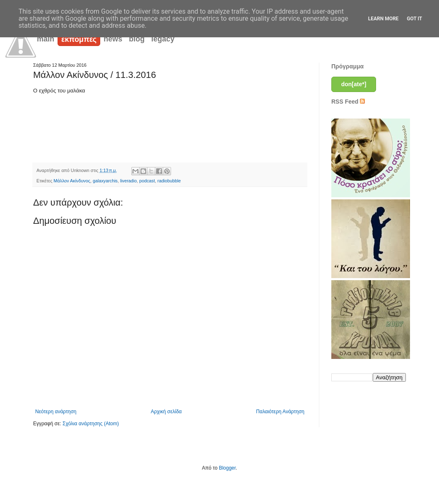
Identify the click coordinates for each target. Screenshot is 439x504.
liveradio (128, 181)
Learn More (384, 19)
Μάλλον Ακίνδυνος (72, 181)
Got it (414, 19)
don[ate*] (354, 84)
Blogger (227, 468)
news (113, 39)
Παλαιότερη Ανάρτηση (280, 412)
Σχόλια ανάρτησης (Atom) (91, 424)
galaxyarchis (105, 181)
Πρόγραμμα (347, 66)
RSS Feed (348, 102)
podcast (147, 181)
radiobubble (169, 181)
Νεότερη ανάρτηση (56, 412)
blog (137, 39)
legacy (163, 39)
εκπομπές (79, 39)
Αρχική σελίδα (166, 412)
